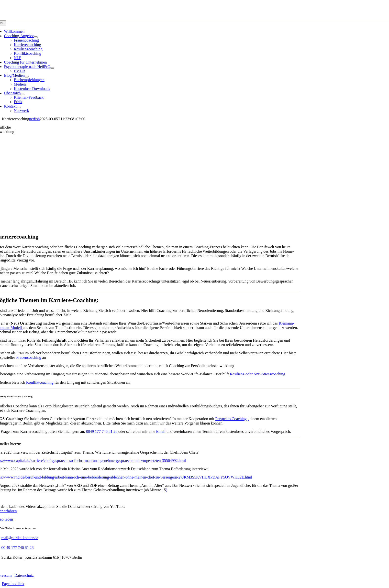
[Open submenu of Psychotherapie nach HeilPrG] (52, 68)
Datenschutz (24, 575)
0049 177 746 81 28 (102, 431)
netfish (34, 119)
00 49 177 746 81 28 (18, 548)
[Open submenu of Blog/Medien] (27, 77)
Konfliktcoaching (40, 382)
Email (161, 431)
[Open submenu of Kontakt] (19, 108)
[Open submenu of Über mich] (22, 94)
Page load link (13, 584)
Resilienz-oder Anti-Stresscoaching (257, 374)
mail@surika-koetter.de (20, 538)
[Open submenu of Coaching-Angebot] (36, 37)
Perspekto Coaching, (232, 419)
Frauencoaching (29, 357)
